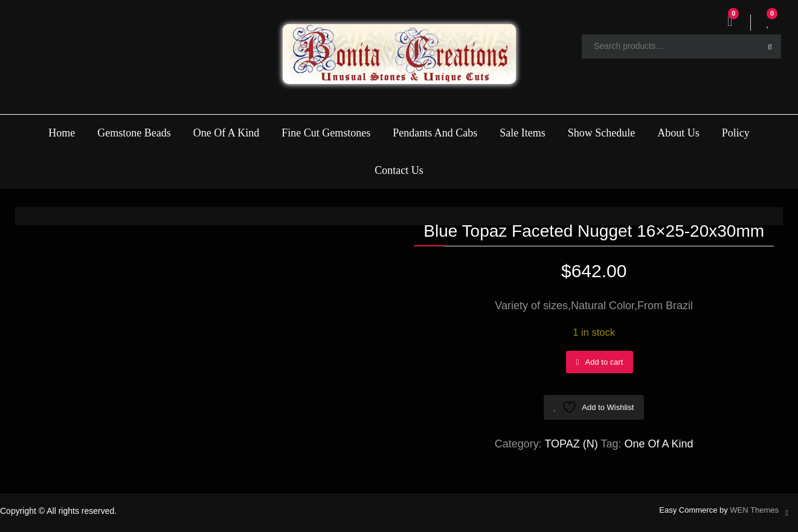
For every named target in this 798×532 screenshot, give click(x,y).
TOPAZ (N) (571, 444)
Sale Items (522, 133)
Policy (736, 133)
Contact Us (399, 170)
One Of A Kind (227, 133)
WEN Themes (754, 510)
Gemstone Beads (134, 133)
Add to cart (604, 362)
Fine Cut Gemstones (326, 133)
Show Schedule (602, 133)
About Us (678, 133)
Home (62, 133)
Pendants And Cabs (435, 133)
